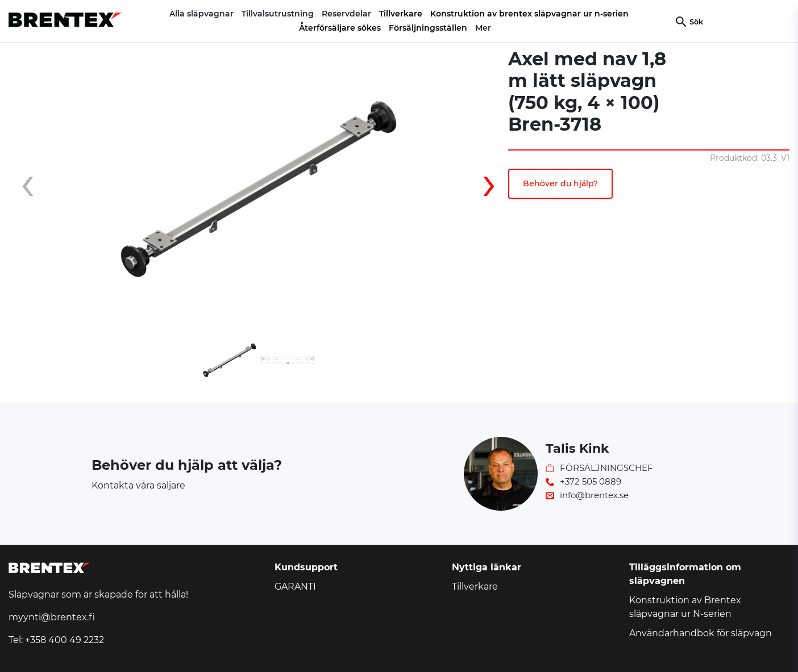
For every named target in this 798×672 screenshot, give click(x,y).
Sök (696, 22)
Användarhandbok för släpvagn (701, 633)
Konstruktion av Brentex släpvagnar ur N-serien (685, 607)
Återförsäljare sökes (340, 28)
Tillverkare (401, 14)
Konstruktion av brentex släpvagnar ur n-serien (529, 14)
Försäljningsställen (428, 28)
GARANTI (295, 587)
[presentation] (37, 189)
